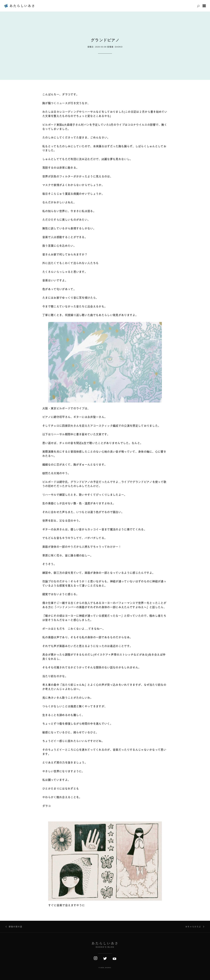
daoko (119, 47)
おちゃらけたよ (193, 927)
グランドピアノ (105, 40)
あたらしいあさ (22, 6)
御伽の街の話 (16, 927)
